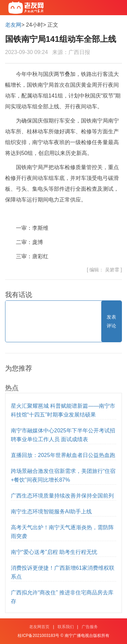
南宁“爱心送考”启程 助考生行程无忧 (54, 552)
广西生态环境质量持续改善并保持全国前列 (62, 496)
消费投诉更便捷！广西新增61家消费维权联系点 (63, 572)
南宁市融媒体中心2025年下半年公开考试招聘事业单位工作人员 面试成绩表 (63, 435)
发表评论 (111, 321)
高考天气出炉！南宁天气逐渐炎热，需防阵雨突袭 (62, 532)
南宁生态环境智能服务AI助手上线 (51, 512)
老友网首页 (39, 627)
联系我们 (66, 627)
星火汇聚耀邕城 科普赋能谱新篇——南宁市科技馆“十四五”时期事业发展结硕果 (63, 410)
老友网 (13, 25)
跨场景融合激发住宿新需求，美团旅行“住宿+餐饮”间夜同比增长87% (63, 475)
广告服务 (90, 627)
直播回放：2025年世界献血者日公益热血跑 (63, 455)
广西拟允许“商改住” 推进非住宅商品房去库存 (62, 597)
